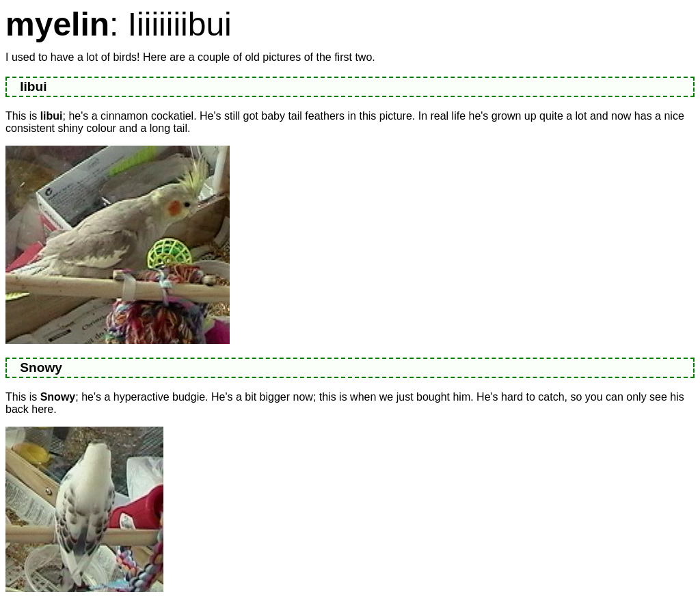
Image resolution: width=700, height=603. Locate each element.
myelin (57, 24)
